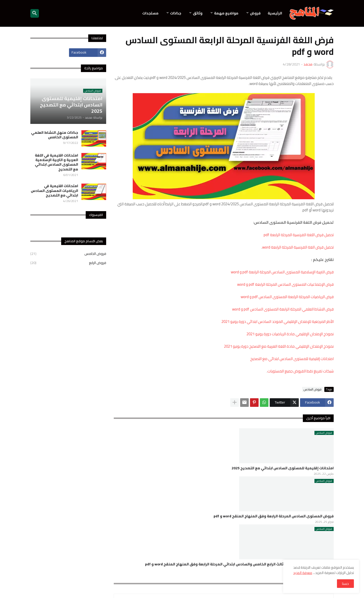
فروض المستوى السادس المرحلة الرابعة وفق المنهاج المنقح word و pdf (274, 516)
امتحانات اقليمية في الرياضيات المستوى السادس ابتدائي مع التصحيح (54, 191)
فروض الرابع (68, 262)
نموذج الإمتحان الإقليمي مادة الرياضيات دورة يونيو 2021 (290, 334)
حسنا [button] (345, 584)
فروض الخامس (68, 254)
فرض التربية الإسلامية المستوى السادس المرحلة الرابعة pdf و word (282, 272)
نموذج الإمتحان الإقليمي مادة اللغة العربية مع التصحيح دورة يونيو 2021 (279, 346)
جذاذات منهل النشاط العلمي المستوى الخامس (55, 135)
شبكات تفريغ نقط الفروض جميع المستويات (301, 371)
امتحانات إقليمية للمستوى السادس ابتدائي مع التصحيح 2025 (283, 468)
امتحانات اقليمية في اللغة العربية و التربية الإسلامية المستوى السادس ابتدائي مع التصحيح (56, 162)
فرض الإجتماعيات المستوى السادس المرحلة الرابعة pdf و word (285, 284)
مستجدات (150, 13)
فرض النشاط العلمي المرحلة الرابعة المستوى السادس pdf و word (283, 309)
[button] (35, 13)
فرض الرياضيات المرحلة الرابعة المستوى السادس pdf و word (287, 297)
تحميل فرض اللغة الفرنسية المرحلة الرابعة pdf (299, 235)
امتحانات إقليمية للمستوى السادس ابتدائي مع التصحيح (292, 359)
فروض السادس (313, 389)
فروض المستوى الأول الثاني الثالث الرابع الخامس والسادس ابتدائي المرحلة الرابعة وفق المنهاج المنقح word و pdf (239, 564)
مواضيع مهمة (226, 13)
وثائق (198, 13)
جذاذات (176, 13)
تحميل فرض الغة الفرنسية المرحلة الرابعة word (298, 247)
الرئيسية (275, 13)
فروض (255, 13)
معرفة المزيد (303, 573)
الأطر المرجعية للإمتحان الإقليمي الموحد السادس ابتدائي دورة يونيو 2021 (278, 322)
